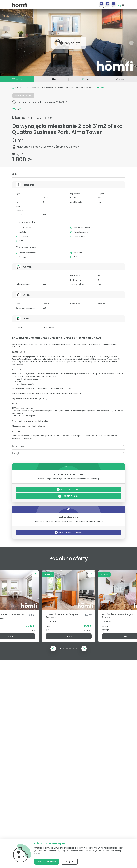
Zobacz (68, 636)
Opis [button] (68, 174)
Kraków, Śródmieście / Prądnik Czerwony (74, 88)
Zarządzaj (69, 862)
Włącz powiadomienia (68, 532)
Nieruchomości (23, 88)
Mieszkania (36, 88)
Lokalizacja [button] (68, 446)
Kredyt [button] (68, 453)
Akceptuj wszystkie (47, 862)
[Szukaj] (102, 4)
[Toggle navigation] (123, 5)
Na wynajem (49, 88)
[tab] (68, 174)
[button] (107, 5)
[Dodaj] (107, 4)
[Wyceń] (114, 4)
